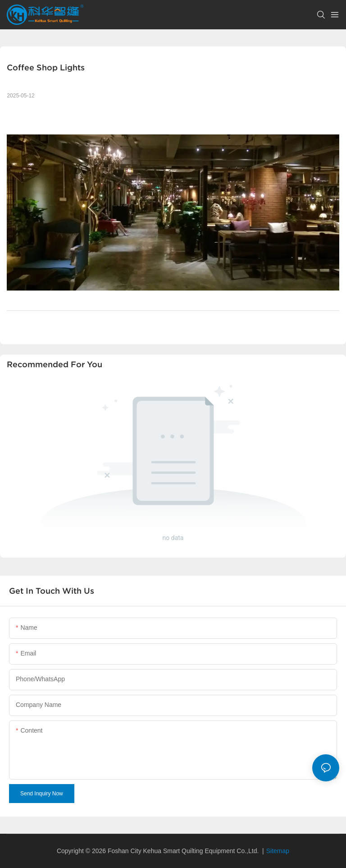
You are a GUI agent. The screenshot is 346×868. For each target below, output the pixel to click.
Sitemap (278, 851)
